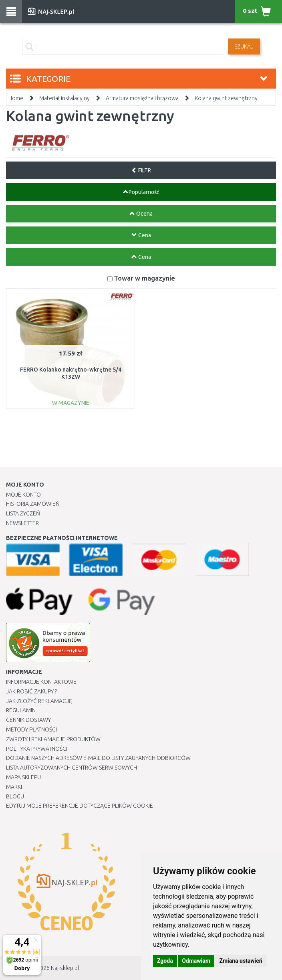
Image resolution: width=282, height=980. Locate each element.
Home (16, 98)
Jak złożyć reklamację (39, 701)
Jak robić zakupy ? (31, 691)
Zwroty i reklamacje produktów (53, 739)
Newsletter (22, 523)
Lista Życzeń (23, 513)
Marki (14, 787)
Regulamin (21, 710)
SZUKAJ (244, 46)
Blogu (15, 796)
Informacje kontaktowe (41, 682)
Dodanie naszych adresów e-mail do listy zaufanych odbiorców (98, 758)
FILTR (141, 170)
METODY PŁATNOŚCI (31, 729)
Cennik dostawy (28, 720)
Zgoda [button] (165, 961)
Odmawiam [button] (196, 961)
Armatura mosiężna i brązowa (142, 98)
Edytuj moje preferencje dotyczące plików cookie (80, 806)
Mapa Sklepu (23, 777)
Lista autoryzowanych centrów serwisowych (72, 768)
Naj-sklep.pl (65, 968)
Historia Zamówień (33, 504)
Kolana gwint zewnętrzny (226, 98)
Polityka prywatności (37, 749)
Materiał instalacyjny (64, 98)
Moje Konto (23, 495)
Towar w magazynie (144, 278)
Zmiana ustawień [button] (241, 961)
